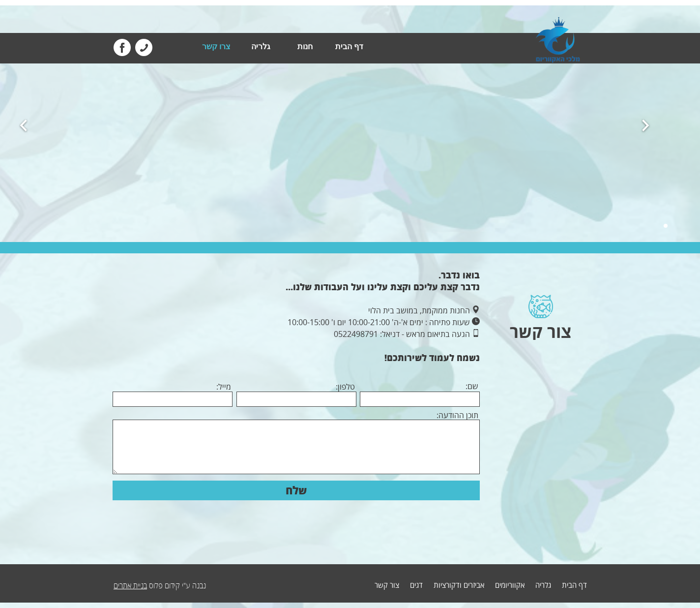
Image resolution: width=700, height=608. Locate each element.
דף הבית (349, 46)
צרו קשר (216, 46)
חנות (305, 46)
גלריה (261, 46)
